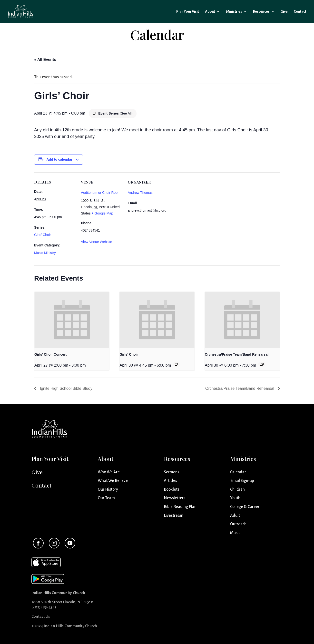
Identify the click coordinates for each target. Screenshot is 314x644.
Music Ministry (45, 253)
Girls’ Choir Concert (50, 354)
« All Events (45, 60)
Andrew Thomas (140, 193)
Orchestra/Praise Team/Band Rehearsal (237, 354)
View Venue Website (97, 242)
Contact (300, 12)
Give (284, 12)
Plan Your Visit (188, 12)
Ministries (234, 12)
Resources (261, 12)
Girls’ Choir (43, 235)
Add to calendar (59, 159)
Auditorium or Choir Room (101, 193)
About (210, 12)
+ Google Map (102, 213)
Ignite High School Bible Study (66, 388)
